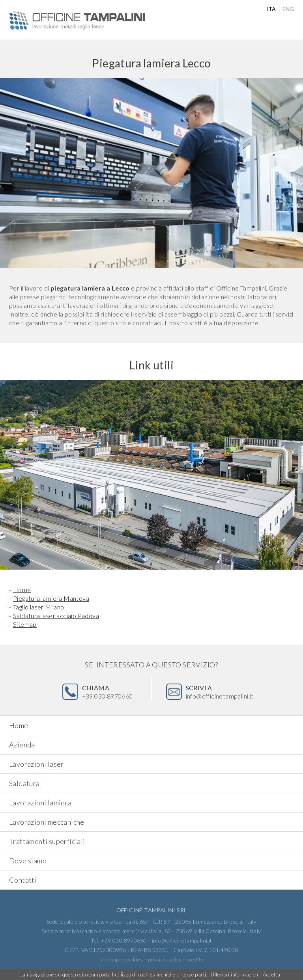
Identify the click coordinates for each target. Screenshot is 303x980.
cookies (134, 959)
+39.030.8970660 (108, 692)
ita (271, 9)
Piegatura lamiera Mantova (51, 598)
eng (288, 9)
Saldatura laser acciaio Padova (56, 616)
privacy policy (165, 959)
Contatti (23, 880)
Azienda (22, 745)
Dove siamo (28, 861)
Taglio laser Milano (39, 607)
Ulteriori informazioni (235, 974)
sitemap (109, 959)
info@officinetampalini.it (220, 692)
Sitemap (25, 624)
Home (22, 590)
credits (195, 959)
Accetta (271, 974)
